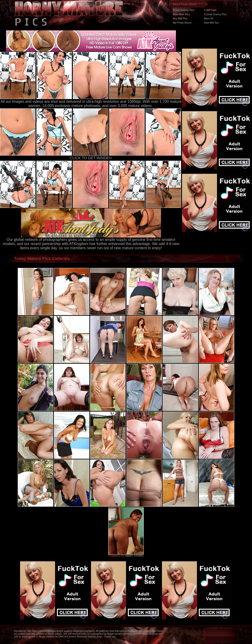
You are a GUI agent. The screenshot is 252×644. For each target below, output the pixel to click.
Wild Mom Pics (181, 14)
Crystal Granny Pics (215, 14)
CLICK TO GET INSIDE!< (91, 158)
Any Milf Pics (180, 18)
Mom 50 (209, 18)
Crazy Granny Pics (184, 10)
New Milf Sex (211, 23)
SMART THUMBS (134, 556)
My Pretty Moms (182, 23)
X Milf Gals (210, 10)
